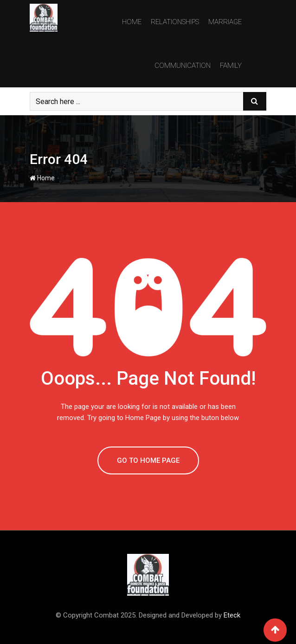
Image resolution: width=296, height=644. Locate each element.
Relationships (175, 22)
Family (231, 66)
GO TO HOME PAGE (148, 460)
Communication (183, 66)
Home (132, 22)
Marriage (225, 22)
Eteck (232, 615)
